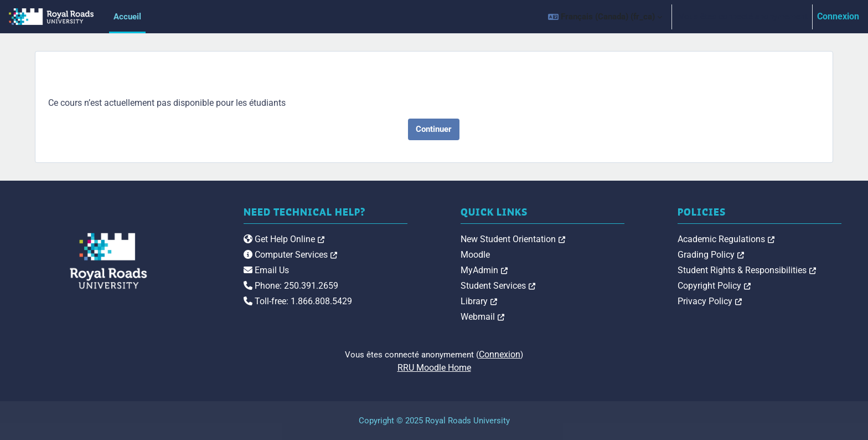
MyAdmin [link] (484, 270)
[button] (605, 17)
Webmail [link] (482, 317)
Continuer (434, 129)
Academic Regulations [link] (726, 239)
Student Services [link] (498, 286)
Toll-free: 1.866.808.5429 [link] (298, 301)
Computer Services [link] (290, 255)
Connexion (838, 16)
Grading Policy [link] (711, 255)
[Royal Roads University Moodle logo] (108, 261)
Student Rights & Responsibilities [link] (747, 270)
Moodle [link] (475, 255)
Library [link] (479, 301)
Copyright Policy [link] (714, 286)
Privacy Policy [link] (710, 301)
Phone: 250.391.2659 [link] (291, 286)
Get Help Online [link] (284, 239)
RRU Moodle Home (434, 368)
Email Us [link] (266, 270)
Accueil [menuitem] (127, 17)
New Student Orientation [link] (513, 239)
